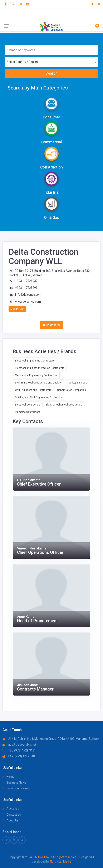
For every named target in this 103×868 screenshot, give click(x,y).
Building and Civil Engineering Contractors (39, 397)
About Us (11, 820)
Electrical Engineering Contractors (35, 361)
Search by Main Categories (38, 88)
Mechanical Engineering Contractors (36, 375)
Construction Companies (72, 390)
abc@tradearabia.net (19, 745)
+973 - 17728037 (26, 281)
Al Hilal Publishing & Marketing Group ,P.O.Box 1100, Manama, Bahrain (51, 739)
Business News (14, 782)
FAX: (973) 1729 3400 (19, 756)
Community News (16, 788)
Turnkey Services (77, 383)
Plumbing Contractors (28, 412)
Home (8, 777)
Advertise (11, 809)
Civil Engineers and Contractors (33, 390)
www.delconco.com (28, 302)
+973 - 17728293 (26, 288)
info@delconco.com (28, 295)
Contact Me (52, 325)
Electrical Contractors (28, 405)
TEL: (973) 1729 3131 (19, 750)
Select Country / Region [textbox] (22, 62)
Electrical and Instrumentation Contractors (40, 368)
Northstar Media (60, 862)
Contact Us (12, 815)
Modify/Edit (17, 309)
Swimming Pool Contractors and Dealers (38, 383)
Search (51, 73)
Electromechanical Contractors (64, 405)
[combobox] (51, 62)
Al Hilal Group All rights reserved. (56, 857)
